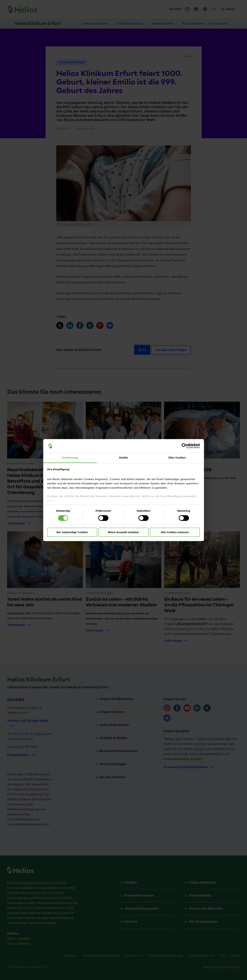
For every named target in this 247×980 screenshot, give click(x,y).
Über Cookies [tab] (177, 458)
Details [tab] (124, 458)
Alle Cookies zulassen (175, 532)
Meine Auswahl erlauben (123, 532)
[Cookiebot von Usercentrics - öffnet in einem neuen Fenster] (184, 446)
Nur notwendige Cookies (72, 532)
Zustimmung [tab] (70, 458)
